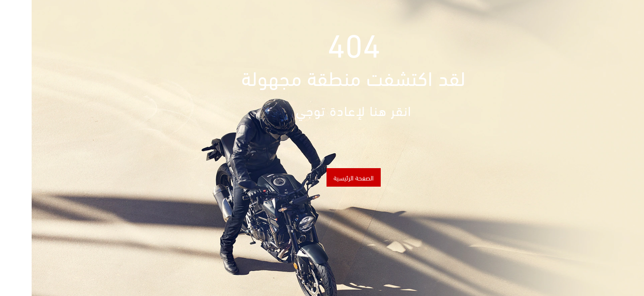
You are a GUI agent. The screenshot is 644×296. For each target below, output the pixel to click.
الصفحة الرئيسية (322, 177)
